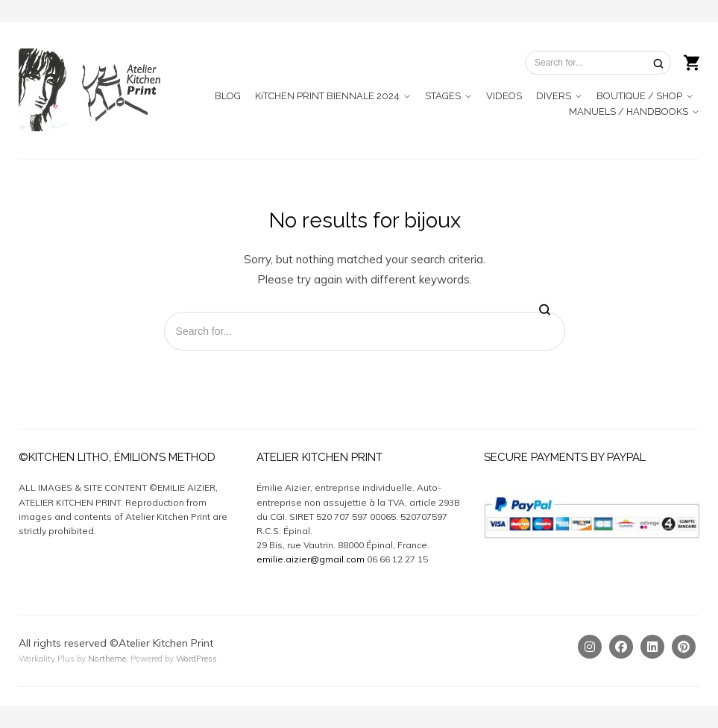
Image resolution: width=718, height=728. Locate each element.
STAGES (443, 96)
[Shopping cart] (692, 61)
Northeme (107, 659)
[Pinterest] (684, 647)
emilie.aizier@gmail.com (311, 559)
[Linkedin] (652, 647)
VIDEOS (504, 96)
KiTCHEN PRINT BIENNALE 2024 (327, 96)
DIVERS (554, 96)
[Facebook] (621, 647)
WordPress (196, 659)
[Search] (658, 63)
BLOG (228, 96)
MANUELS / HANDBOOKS (629, 112)
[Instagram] (590, 647)
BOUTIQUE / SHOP (639, 96)
